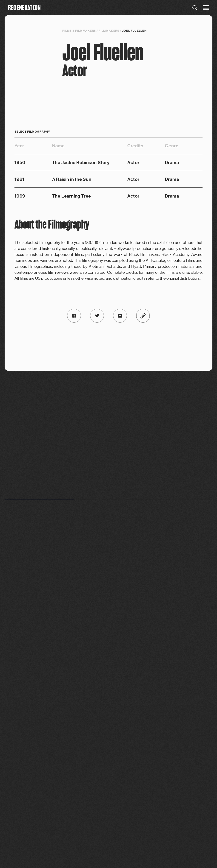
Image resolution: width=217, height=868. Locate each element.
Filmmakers (109, 31)
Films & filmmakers (79, 31)
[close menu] (206, 8)
